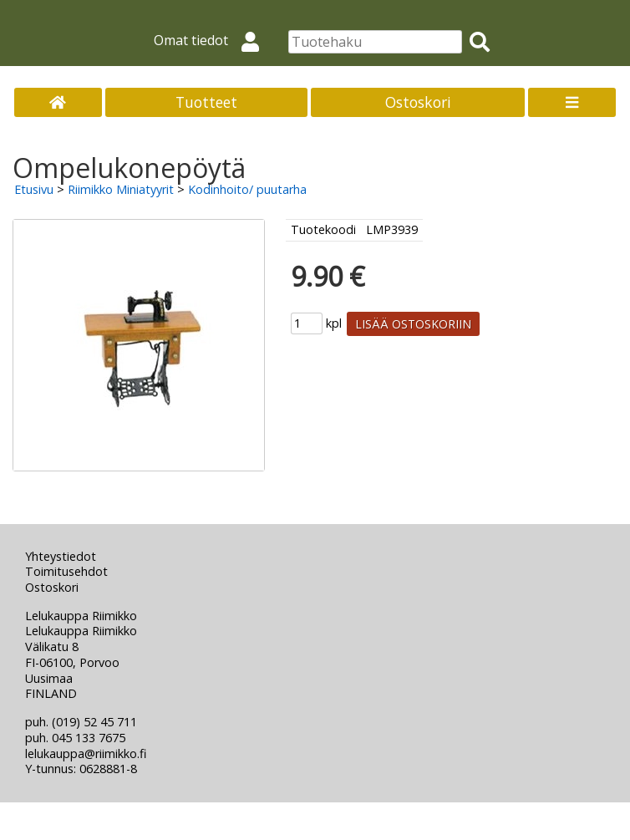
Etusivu (34, 189)
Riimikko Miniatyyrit (121, 189)
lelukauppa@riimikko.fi (86, 753)
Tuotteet (206, 102)
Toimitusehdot (66, 571)
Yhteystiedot (61, 556)
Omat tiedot (213, 40)
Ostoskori (418, 102)
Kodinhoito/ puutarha (247, 189)
